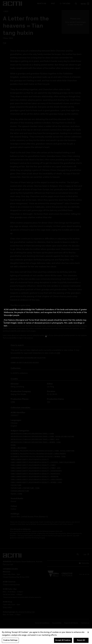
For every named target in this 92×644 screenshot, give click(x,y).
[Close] (88, 635)
